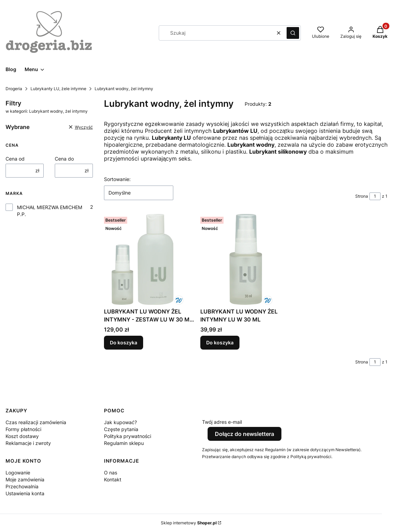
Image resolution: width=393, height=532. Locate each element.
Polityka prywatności (128, 436)
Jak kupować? (120, 422)
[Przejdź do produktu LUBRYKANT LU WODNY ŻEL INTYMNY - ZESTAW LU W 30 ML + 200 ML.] (149, 259)
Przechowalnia (22, 486)
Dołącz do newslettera (244, 434)
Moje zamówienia (25, 479)
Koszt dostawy (22, 436)
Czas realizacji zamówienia (36, 422)
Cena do (64, 159)
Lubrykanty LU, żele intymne (58, 89)
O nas (111, 473)
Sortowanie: (117, 179)
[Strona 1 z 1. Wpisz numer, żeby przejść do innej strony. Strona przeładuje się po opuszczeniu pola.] (375, 196)
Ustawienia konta (25, 493)
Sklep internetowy (189, 523)
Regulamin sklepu (124, 443)
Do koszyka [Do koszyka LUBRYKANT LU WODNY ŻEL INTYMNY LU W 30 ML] (220, 343)
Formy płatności (23, 429)
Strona (362, 196)
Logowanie (18, 473)
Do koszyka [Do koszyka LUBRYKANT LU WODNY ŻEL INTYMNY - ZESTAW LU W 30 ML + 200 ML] (124, 343)
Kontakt (113, 479)
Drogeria (14, 89)
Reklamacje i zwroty (28, 443)
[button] (293, 33)
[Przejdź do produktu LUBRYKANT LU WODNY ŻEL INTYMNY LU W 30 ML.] (246, 259)
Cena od (15, 159)
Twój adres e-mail (222, 422)
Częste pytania (121, 429)
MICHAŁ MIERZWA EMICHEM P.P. (50, 211)
